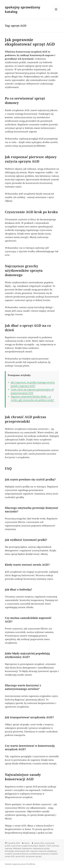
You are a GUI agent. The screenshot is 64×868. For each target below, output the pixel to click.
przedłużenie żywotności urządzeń (43, 854)
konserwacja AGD (22, 851)
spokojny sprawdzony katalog (23, 9)
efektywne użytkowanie (22, 848)
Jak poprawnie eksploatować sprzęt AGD (30, 42)
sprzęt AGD (20, 856)
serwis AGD (10, 856)
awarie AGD (39, 843)
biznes (27, 843)
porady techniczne (21, 854)
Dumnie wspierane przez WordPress (20, 864)
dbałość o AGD (45, 846)
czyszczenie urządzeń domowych (24, 846)
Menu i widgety (56, 12)
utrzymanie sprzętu (34, 856)
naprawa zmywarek (38, 851)
